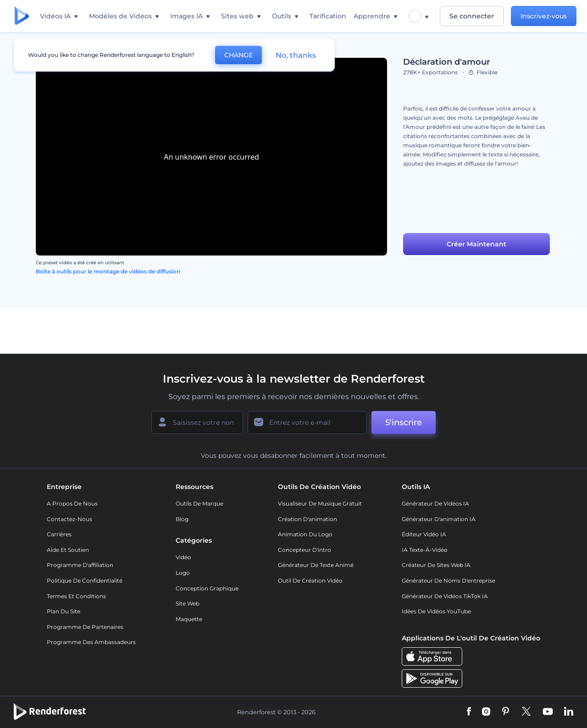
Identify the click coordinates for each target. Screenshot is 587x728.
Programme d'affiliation (80, 565)
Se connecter (472, 16)
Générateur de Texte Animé (316, 565)
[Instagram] (486, 712)
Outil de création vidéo (310, 581)
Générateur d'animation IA (439, 519)
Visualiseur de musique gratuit (320, 503)
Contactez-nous (69, 519)
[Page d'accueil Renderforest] (22, 16)
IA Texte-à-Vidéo (425, 550)
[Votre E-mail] (307, 422)
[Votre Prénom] (197, 422)
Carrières (59, 534)
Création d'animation (307, 519)
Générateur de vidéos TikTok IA (445, 596)
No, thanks (296, 55)
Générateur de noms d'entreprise (449, 581)
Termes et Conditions (76, 596)
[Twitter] (526, 712)
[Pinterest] (506, 712)
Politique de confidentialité (85, 581)
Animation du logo (305, 534)
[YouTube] (548, 712)
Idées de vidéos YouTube (436, 611)
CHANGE (238, 55)
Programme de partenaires (85, 627)
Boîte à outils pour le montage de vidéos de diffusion (108, 271)
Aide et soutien (68, 550)
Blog (182, 519)
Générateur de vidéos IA (435, 503)
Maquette (189, 619)
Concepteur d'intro (305, 550)
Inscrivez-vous (544, 16)
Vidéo (183, 557)
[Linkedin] (569, 712)
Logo (183, 573)
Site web (188, 603)
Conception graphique (207, 588)
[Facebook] (469, 712)
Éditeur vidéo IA (424, 534)
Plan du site (64, 611)
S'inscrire (404, 422)
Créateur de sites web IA (436, 565)
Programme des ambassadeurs (91, 642)
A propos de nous (72, 503)
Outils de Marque (199, 503)
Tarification (328, 16)
